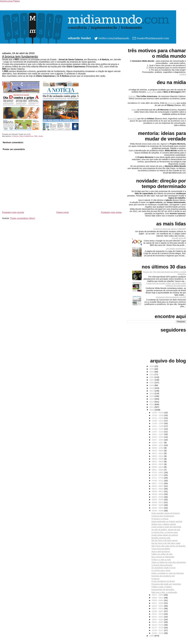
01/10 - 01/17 (158, 630)
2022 (152, 377)
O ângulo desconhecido (162, 565)
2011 (152, 407)
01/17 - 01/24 (158, 628)
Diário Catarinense (26, 136)
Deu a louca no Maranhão (163, 557)
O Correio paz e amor (161, 570)
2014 (152, 399)
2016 (152, 393)
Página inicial (62, 212)
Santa (41, 136)
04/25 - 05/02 (158, 508)
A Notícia (15, 136)
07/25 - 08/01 (158, 472)
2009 (152, 636)
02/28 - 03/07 (158, 611)
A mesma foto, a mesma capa (165, 532)
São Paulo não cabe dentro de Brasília (168, 546)
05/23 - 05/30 (158, 497)
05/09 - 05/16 (158, 502)
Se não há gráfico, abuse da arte (166, 530)
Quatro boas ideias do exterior (165, 535)
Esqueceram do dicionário (163, 589)
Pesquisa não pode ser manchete (166, 584)
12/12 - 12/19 (158, 418)
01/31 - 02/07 (158, 622)
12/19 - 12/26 (158, 415)
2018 (152, 388)
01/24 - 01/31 (158, 625)
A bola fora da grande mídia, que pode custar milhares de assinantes (166, 284)
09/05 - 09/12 (158, 456)
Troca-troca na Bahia (161, 549)
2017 (152, 391)
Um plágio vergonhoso (176, 249)
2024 (152, 372)
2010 (152, 410)
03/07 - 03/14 (158, 608)
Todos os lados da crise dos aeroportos (169, 562)
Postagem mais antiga (111, 212)
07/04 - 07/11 (158, 481)
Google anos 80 (179, 238)
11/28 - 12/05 (158, 423)
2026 (152, 366)
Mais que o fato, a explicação (164, 592)
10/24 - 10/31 (158, 437)
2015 (152, 396)
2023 (152, 374)
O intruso (155, 579)
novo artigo (152, 92)
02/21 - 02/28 (158, 614)
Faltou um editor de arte (162, 554)
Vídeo (134, 110)
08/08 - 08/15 (158, 467)
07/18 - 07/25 (158, 475)
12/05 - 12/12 (158, 421)
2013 (152, 402)
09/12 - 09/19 (158, 453)
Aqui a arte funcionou (161, 551)
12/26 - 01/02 (158, 413)
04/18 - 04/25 (158, 511)
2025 (152, 369)
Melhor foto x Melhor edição (164, 524)
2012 (152, 404)
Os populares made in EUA (163, 568)
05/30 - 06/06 (158, 494)
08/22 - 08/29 (158, 461)
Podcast (132, 96)
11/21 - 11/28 (158, 426)
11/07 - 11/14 (158, 432)
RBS (36, 136)
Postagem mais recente (13, 212)
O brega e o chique (160, 519)
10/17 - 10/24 (158, 440)
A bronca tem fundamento (20, 56)
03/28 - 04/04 (158, 600)
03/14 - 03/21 (158, 606)
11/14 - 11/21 (158, 429)
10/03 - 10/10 (158, 445)
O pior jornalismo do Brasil (163, 581)
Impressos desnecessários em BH (171, 297)
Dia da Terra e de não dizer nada (166, 543)
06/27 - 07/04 (158, 483)
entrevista (172, 103)
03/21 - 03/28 (158, 603)
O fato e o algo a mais (161, 560)
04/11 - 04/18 (158, 595)
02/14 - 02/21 (158, 617)
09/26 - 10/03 (158, 448)
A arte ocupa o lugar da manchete (166, 527)
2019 (152, 385)
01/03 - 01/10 (158, 633)
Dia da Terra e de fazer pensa (164, 540)
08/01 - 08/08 (158, 470)
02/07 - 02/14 (158, 619)
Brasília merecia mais (161, 538)
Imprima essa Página (10, 1)
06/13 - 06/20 (158, 489)
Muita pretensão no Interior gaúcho (167, 521)
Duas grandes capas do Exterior (166, 513)
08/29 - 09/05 (158, 459)
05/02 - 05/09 (158, 505)
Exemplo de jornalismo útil (163, 576)
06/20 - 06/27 (158, 486)
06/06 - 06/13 (158, 491)
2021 (152, 380)
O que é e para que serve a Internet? (170, 229)
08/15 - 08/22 (158, 464)
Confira (183, 74)
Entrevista (132, 119)
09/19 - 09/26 (158, 451)
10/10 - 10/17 (158, 442)
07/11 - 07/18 (158, 478)
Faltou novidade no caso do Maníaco (168, 573)
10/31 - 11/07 (158, 434)
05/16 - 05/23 (158, 500)
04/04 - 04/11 (158, 598)
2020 (152, 383)
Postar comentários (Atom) (23, 218)
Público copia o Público (162, 587)
